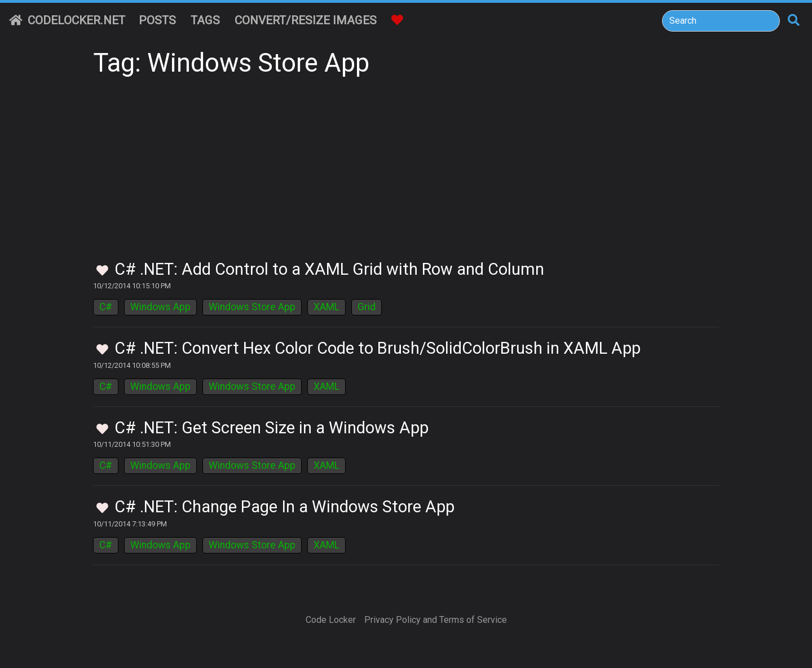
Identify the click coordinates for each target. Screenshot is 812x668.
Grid (367, 307)
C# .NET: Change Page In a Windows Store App (284, 507)
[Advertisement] (406, 175)
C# (106, 307)
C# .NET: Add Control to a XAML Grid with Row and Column (329, 269)
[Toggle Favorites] (102, 271)
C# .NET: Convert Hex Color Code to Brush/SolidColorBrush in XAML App (378, 348)
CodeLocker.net (67, 20)
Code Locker (331, 620)
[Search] (721, 21)
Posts (157, 20)
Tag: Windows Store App (231, 63)
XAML (326, 307)
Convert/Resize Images (306, 20)
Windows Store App (252, 307)
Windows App (160, 307)
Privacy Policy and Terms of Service (436, 620)
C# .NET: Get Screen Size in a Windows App (272, 428)
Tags (205, 20)
